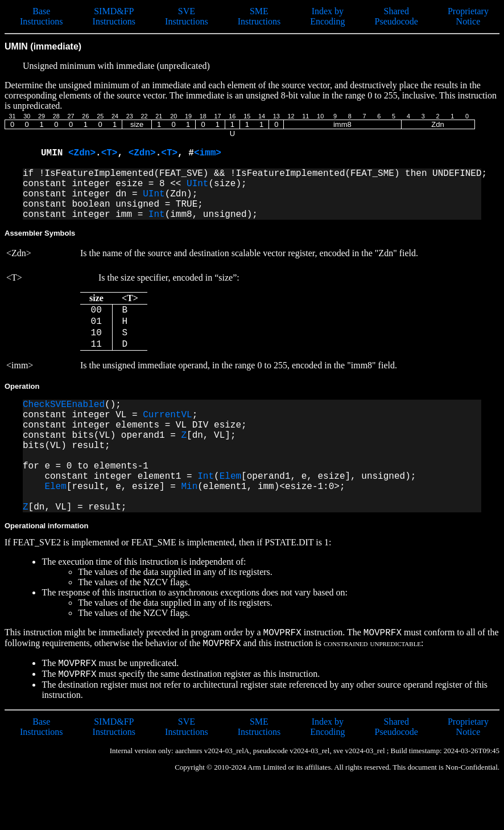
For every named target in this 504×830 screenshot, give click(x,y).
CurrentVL (167, 415)
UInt (197, 184)
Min (189, 487)
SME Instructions (259, 16)
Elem (230, 476)
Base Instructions (42, 16)
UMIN (55, 153)
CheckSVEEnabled (64, 405)
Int (157, 215)
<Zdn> (82, 153)
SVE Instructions (187, 16)
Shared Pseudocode (396, 16)
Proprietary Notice (468, 16)
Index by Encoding (327, 16)
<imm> (208, 153)
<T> (110, 153)
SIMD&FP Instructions (114, 16)
